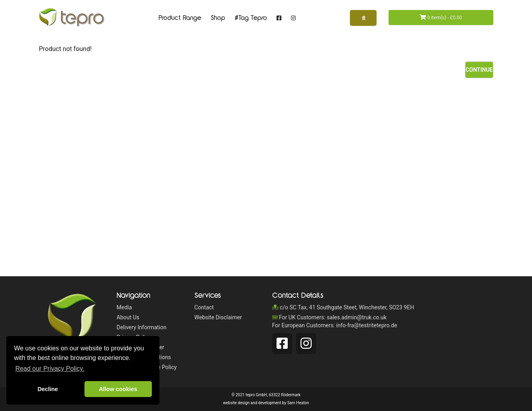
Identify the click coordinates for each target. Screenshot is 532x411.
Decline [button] (48, 389)
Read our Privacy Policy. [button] (50, 369)
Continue (479, 70)
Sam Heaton (298, 403)
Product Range (180, 18)
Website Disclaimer (218, 317)
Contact (204, 307)
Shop (218, 18)
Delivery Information (142, 327)
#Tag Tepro (251, 18)
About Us (128, 317)
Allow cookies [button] (118, 389)
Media (125, 307)
